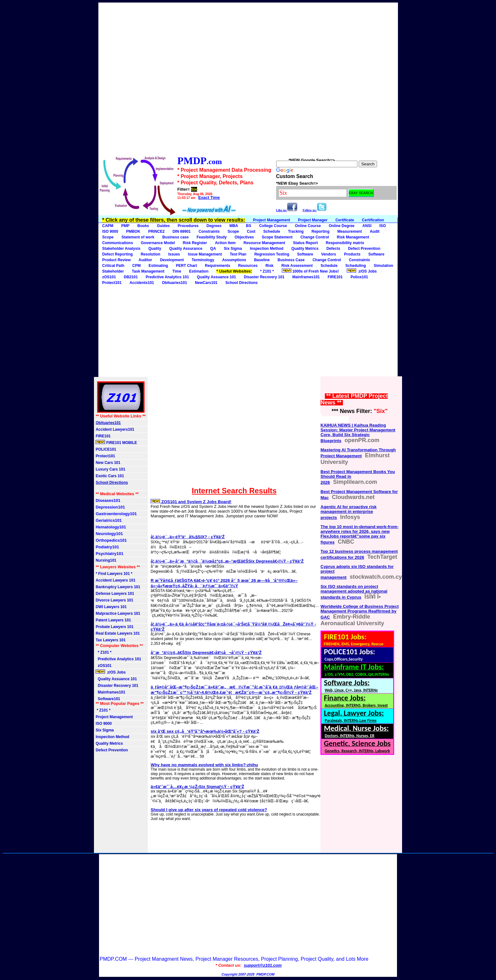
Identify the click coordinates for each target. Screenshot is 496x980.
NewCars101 (206, 283)
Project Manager (313, 220)
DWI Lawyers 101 (111, 607)
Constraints (209, 231)
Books (143, 226)
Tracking (296, 231)
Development (172, 260)
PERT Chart (186, 266)
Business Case (291, 260)
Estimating (158, 266)
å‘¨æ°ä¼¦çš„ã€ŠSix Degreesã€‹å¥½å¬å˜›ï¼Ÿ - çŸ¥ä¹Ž (206, 653)
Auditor (145, 260)
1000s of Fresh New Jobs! (310, 271)
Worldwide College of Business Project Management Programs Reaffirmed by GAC (360, 612)
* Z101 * (267, 271)
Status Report (305, 243)
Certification (373, 220)
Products (352, 254)
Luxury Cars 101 (110, 469)
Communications (118, 243)
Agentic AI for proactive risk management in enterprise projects (348, 512)
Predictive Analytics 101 (167, 277)
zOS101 (109, 277)
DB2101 (131, 277)
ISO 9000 (110, 231)
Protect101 (105, 456)
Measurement (350, 231)
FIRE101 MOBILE (116, 442)
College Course (273, 226)
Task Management (148, 271)
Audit (375, 231)
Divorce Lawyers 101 (114, 600)
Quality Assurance (186, 249)
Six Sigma (233, 249)
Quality (155, 249)
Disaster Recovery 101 (264, 277)
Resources (248, 266)
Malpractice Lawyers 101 (118, 613)
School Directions (243, 283)
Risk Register (195, 243)
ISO (383, 226)
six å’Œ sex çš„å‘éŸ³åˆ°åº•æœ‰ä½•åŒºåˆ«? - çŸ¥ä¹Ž (205, 731)
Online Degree (341, 226)
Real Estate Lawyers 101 (118, 633)
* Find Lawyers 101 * (114, 574)
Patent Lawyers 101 (113, 620)
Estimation (199, 271)
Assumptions (234, 260)
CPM (136, 266)
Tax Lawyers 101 (111, 640)
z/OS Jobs (362, 271)
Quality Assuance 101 (216, 277)
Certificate (345, 220)
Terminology (203, 260)
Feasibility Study (211, 237)
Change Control (315, 237)
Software (305, 254)
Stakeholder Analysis (121, 249)
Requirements (218, 266)
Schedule (272, 231)
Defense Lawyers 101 (115, 594)
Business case (175, 237)
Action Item (225, 243)
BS (248, 226)
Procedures (188, 226)
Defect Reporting (118, 254)
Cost (251, 231)
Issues (174, 254)
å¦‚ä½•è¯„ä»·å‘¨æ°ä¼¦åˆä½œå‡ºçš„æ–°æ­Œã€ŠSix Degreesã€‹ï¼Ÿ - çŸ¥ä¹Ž (227, 561)
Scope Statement (277, 237)
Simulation (383, 266)
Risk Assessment (297, 266)
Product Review (116, 260)
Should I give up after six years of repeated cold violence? (209, 810)
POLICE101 (106, 449)
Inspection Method (267, 249)
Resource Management (264, 243)
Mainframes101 (306, 277)
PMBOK (133, 231)
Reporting (321, 231)
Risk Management (353, 237)
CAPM (108, 226)
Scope (233, 231)
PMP (125, 226)
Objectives (244, 237)
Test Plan (238, 254)
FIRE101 (335, 277)
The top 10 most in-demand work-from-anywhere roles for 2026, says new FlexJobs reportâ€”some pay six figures (360, 534)
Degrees (214, 226)
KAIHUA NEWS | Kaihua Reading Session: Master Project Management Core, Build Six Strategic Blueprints (358, 433)
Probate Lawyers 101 (114, 627)
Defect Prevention (364, 249)
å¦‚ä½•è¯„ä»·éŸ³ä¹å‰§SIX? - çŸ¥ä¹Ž (188, 537)
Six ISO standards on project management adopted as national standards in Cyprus (354, 592)
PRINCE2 (156, 231)
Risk (269, 266)
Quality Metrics (305, 249)
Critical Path (113, 266)
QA (213, 249)
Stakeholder (113, 271)
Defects (333, 249)
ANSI (367, 226)
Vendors (329, 254)
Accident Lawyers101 (115, 429)
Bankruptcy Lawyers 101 (118, 587)
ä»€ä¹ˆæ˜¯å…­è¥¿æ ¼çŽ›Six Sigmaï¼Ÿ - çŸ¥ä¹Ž (197, 787)
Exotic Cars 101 (110, 476)
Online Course (308, 226)
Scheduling (356, 266)
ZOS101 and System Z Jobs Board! (191, 502)
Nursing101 (106, 560)
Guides (163, 226)
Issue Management (205, 254)
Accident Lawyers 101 (115, 580)
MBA (234, 226)
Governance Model (158, 243)
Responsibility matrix (345, 243)
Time (177, 271)
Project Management (272, 220)
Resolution (151, 254)
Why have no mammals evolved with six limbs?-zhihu (204, 765)
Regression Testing (272, 254)
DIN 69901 (181, 231)
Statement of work (138, 237)
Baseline (262, 260)
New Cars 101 (108, 463)
